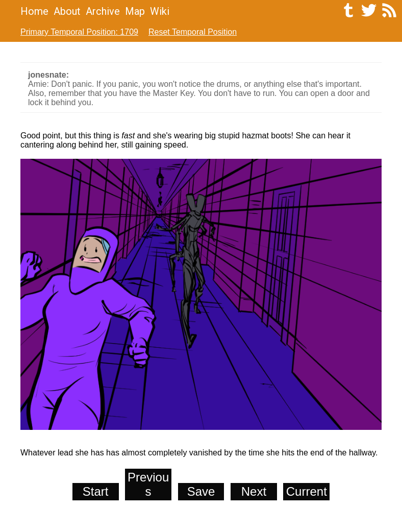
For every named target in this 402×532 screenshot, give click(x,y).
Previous (148, 484)
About (67, 11)
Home (34, 11)
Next (254, 491)
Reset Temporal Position (193, 32)
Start (96, 491)
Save (201, 491)
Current (307, 491)
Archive (103, 11)
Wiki (160, 11)
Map (135, 11)
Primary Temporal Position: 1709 (79, 32)
